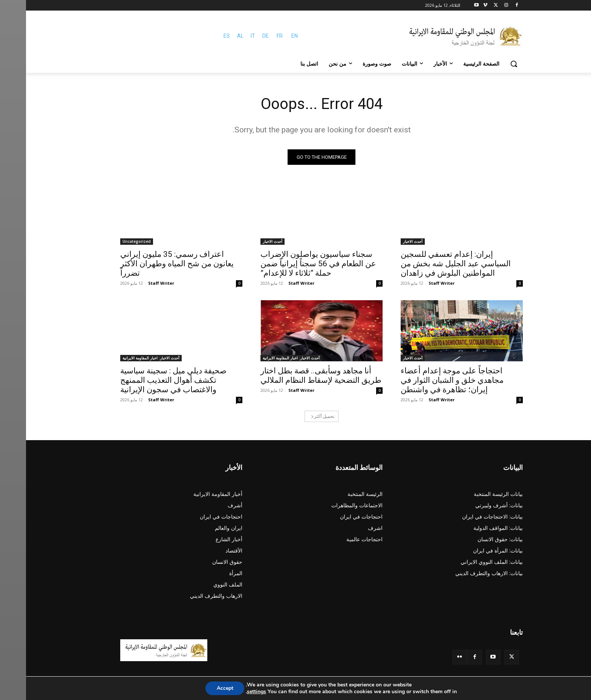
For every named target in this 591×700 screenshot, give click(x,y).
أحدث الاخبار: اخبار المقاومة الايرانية (265, 358)
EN (269, 36)
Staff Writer (416, 283)
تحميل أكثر (297, 416)
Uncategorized (111, 241)
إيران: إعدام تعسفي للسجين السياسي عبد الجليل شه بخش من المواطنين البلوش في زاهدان (430, 264)
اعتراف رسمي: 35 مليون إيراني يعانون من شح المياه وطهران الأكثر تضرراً (151, 264)
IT (227, 36)
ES (201, 36)
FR (254, 36)
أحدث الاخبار (387, 241)
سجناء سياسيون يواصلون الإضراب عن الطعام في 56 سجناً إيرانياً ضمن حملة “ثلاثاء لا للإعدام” (292, 264)
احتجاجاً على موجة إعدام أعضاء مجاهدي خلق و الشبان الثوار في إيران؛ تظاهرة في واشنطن (426, 380)
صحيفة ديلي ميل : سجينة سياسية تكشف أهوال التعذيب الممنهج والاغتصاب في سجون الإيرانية (147, 380)
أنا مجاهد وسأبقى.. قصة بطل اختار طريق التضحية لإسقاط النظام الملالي (295, 375)
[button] (488, 64)
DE (240, 36)
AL (214, 36)
